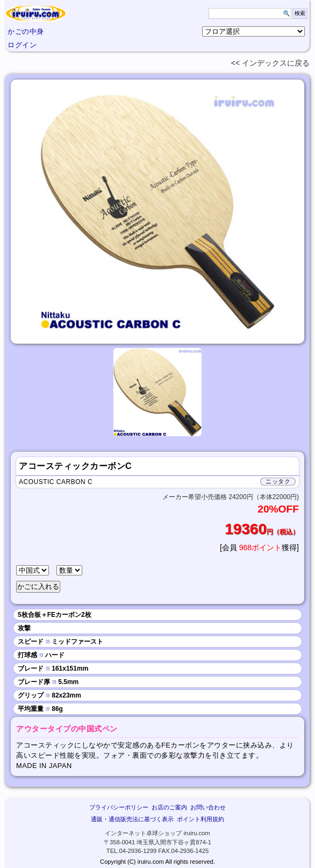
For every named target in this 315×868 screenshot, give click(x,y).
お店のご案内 (169, 807)
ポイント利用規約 (201, 819)
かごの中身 (26, 31)
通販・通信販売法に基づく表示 (132, 819)
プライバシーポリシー (119, 807)
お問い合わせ (208, 807)
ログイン (22, 45)
